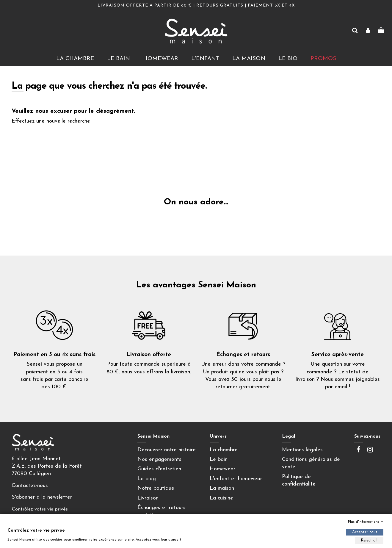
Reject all (369, 540)
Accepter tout (365, 532)
